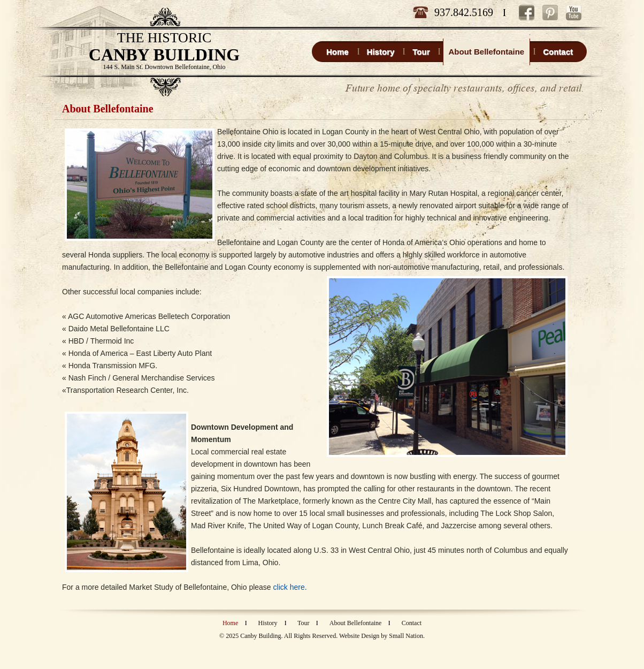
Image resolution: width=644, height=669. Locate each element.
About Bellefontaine (356, 623)
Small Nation (406, 636)
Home (230, 623)
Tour (304, 623)
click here (289, 587)
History (268, 623)
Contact (412, 623)
